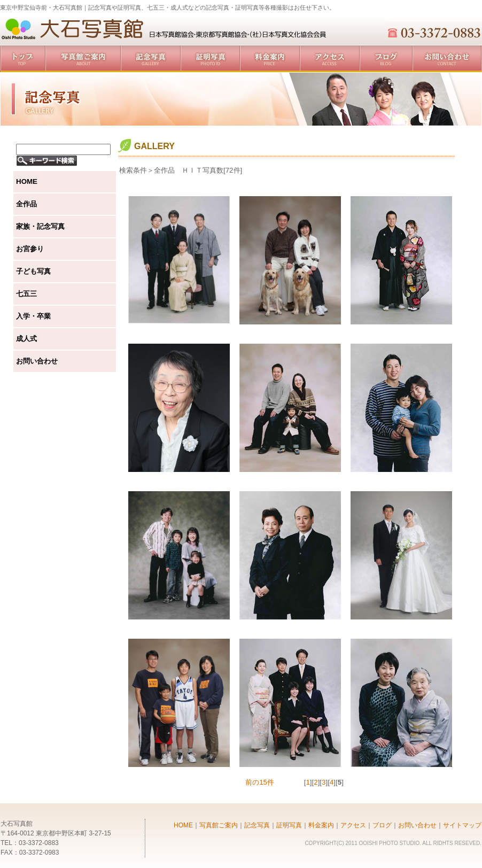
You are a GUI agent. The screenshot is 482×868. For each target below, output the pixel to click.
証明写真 (210, 59)
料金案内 (270, 59)
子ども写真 (33, 271)
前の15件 (260, 782)
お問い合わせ (447, 59)
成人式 (26, 339)
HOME (27, 181)
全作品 (26, 204)
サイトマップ (462, 825)
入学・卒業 (33, 316)
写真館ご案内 (83, 59)
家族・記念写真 (40, 226)
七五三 (26, 294)
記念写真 (151, 59)
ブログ (386, 59)
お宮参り (30, 249)
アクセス (330, 59)
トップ (23, 59)
